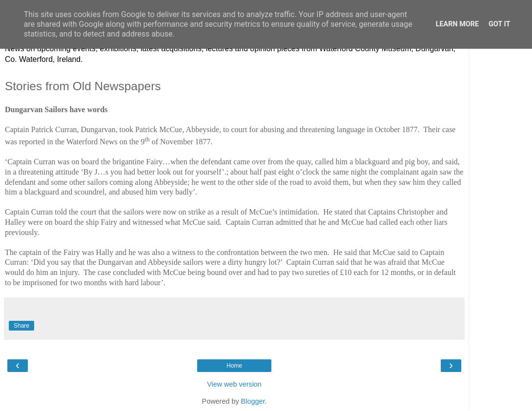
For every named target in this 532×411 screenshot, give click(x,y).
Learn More (457, 24)
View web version (234, 384)
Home (234, 366)
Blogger (253, 401)
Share (21, 326)
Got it (499, 24)
